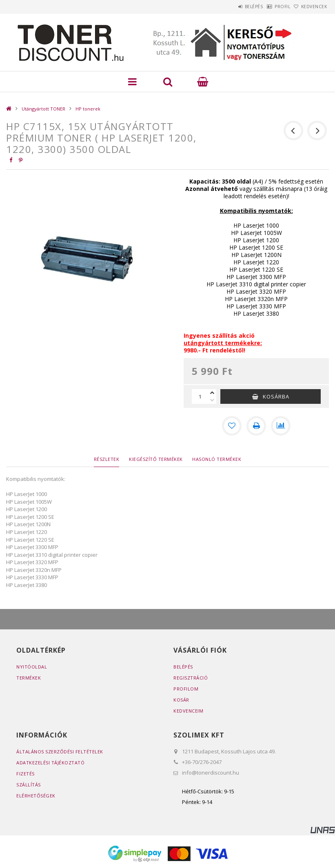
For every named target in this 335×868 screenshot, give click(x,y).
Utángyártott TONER (43, 109)
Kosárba (276, 396)
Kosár (181, 700)
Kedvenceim (188, 711)
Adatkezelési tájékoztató (50, 763)
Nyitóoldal (32, 667)
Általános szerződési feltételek (60, 752)
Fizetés (26, 774)
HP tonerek (88, 109)
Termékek (29, 678)
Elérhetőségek (36, 796)
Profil (270, 7)
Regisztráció (191, 678)
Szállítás (29, 785)
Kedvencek (310, 7)
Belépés (233, 7)
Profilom (186, 689)
